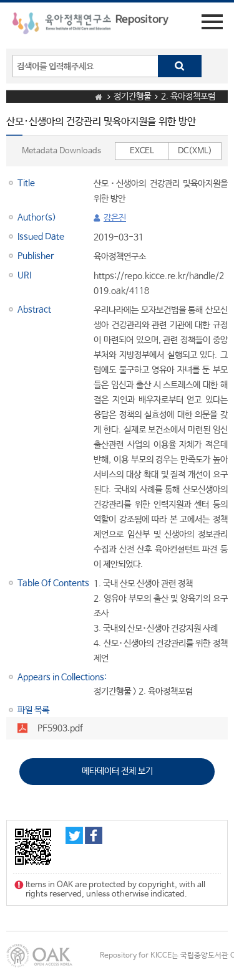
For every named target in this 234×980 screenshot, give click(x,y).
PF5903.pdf (60, 728)
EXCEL (142, 151)
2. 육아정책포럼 (188, 97)
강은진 (115, 218)
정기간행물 (132, 97)
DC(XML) (195, 151)
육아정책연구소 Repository (90, 26)
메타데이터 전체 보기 (117, 771)
